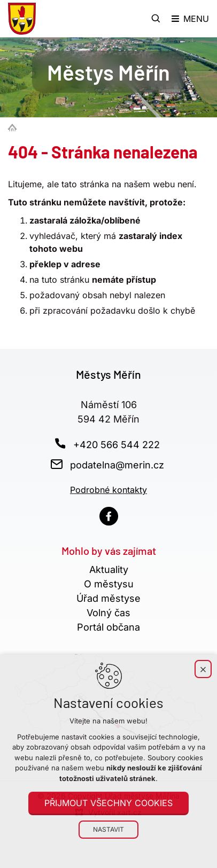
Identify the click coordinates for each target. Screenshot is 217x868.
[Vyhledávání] (156, 19)
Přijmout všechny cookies (108, 803)
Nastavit (108, 829)
